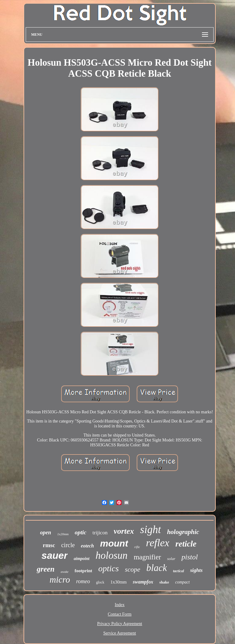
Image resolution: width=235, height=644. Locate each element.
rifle (137, 547)
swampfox (143, 582)
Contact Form (119, 614)
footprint (84, 571)
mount (114, 543)
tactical (178, 571)
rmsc (49, 545)
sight (151, 530)
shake (164, 582)
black (157, 568)
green (46, 569)
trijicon (100, 533)
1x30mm (119, 582)
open (46, 532)
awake (65, 572)
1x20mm (63, 534)
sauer (55, 555)
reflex (158, 543)
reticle (186, 544)
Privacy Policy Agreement (120, 624)
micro (60, 580)
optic (80, 532)
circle (68, 545)
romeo (83, 581)
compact (182, 582)
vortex (124, 531)
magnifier (147, 557)
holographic (183, 532)
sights (196, 570)
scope (132, 569)
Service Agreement (120, 633)
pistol (190, 557)
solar (171, 559)
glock (100, 582)
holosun (112, 555)
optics (108, 568)
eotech (87, 546)
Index (120, 605)
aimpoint (82, 559)
